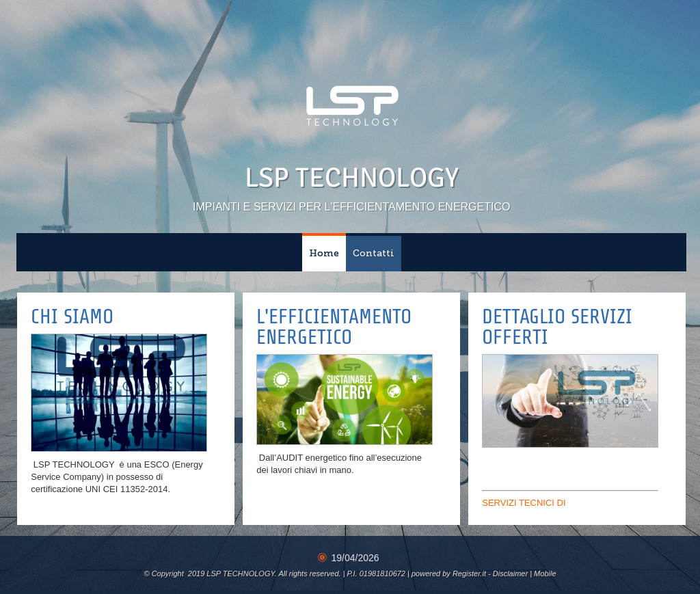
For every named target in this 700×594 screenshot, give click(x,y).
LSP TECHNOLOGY (352, 178)
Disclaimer (510, 573)
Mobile (545, 573)
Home (324, 253)
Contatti (374, 253)
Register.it (469, 573)
